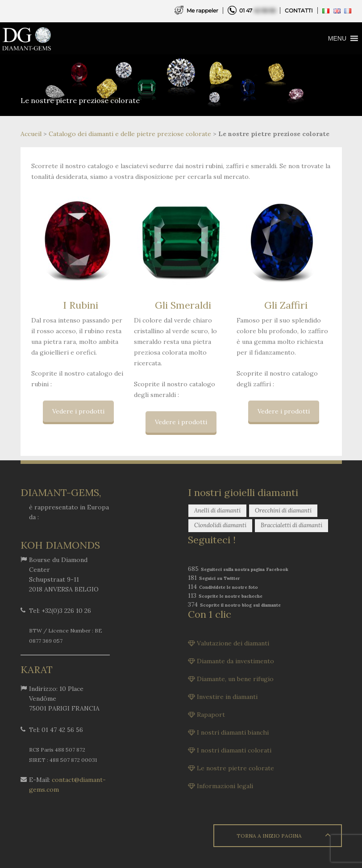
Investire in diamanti (227, 697)
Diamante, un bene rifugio (235, 679)
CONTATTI (299, 10)
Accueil (31, 134)
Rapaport (211, 715)
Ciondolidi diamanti (220, 525)
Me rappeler (202, 10)
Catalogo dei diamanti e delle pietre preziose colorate (130, 134)
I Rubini (81, 305)
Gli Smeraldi (183, 305)
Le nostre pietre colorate (235, 768)
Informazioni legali (225, 786)
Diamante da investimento (235, 661)
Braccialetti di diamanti (291, 525)
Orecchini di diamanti (283, 510)
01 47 (257, 10)
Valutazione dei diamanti (233, 643)
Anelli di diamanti (217, 510)
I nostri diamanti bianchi (233, 732)
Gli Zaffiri (286, 305)
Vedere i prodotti (78, 411)
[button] (337, 38)
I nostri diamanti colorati (234, 750)
